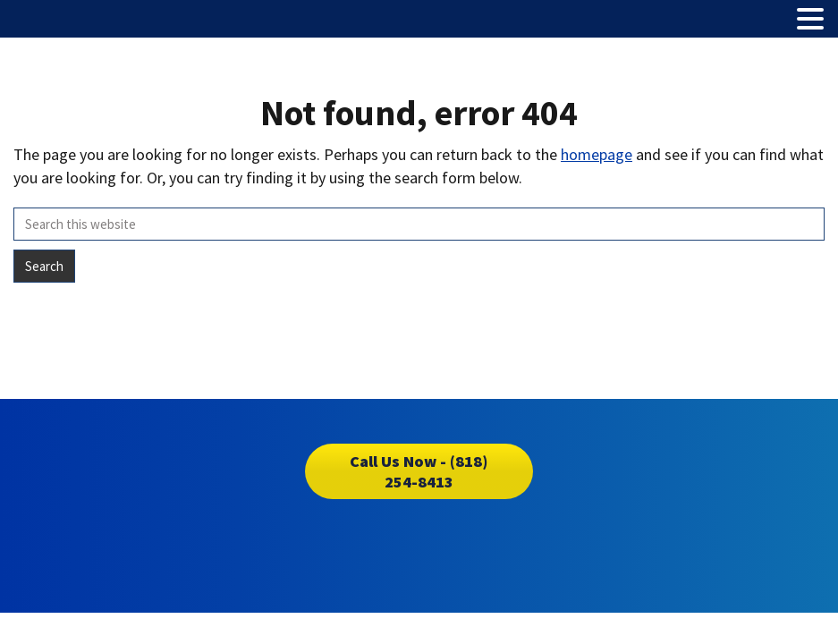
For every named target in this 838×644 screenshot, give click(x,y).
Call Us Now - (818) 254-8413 (419, 471)
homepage (597, 154)
